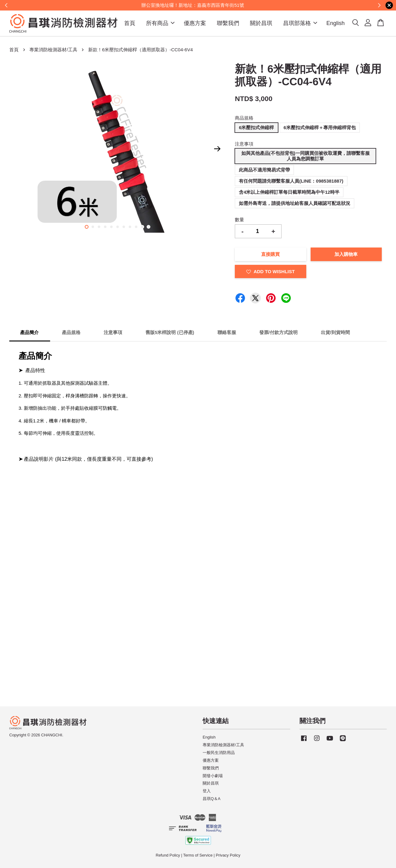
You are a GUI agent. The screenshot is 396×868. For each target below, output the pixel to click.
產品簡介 (29, 332)
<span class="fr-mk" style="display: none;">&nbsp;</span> (80, 499)
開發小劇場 (213, 776)
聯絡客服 (227, 332)
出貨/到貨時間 (335, 332)
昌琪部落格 (300, 23)
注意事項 (244, 144)
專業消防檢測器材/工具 (53, 50)
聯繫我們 (228, 23)
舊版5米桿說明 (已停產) (170, 332)
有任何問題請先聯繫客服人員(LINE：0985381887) (291, 181)
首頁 (130, 23)
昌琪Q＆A (211, 799)
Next (217, 149)
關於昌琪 (261, 23)
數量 (239, 220)
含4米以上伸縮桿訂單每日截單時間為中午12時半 (289, 192)
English (336, 23)
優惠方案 (195, 23)
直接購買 (270, 254)
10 (142, 227)
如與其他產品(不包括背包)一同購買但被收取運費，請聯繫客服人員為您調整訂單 (306, 156)
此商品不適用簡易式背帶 (264, 170)
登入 (207, 791)
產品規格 (71, 332)
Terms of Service (198, 855)
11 (148, 227)
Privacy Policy (228, 855)
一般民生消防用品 (219, 753)
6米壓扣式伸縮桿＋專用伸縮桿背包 (320, 127)
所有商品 (160, 23)
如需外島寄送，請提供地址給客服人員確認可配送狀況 (295, 203)
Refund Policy (168, 855)
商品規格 (244, 118)
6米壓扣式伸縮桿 (256, 127)
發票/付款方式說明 (278, 332)
